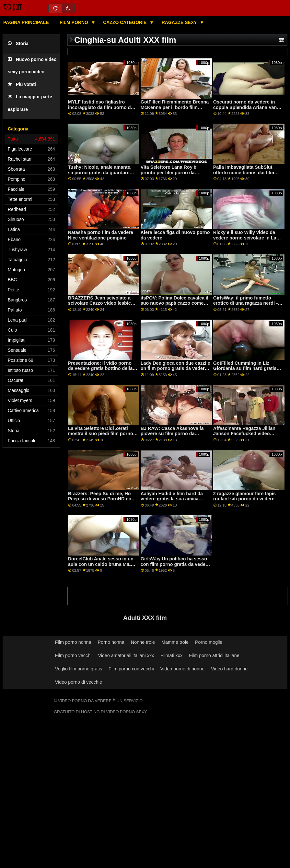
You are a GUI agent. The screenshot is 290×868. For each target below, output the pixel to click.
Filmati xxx (171, 655)
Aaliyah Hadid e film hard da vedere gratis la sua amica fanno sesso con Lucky (172, 499)
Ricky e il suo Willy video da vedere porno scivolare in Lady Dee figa (247, 238)
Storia (18, 44)
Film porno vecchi (73, 655)
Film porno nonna (73, 642)
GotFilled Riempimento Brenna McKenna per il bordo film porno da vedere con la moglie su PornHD (175, 110)
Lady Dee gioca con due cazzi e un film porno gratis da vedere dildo (175, 368)
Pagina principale (26, 22)
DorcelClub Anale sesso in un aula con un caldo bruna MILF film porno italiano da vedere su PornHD (101, 567)
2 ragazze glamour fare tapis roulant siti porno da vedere (244, 496)
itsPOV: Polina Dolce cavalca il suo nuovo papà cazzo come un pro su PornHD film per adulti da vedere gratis (174, 306)
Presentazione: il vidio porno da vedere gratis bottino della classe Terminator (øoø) (100, 368)
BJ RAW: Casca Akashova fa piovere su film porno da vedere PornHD (172, 434)
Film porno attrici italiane (214, 655)
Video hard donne (229, 669)
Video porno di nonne (182, 669)
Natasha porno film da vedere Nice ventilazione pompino (101, 235)
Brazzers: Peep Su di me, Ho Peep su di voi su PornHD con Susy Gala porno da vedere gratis (101, 502)
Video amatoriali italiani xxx (126, 655)
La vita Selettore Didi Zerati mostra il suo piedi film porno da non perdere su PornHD (101, 434)
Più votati (22, 85)
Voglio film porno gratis (79, 669)
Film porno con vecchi (131, 669)
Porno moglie (209, 642)
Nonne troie (143, 642)
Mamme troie (175, 642)
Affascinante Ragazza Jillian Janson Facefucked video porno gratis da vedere (244, 434)
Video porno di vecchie (79, 682)
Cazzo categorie (125, 22)
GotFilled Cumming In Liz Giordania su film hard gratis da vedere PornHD (245, 368)
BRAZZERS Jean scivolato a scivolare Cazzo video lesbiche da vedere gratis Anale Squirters (102, 306)
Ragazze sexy (180, 22)
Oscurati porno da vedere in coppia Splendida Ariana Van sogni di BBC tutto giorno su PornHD (245, 110)
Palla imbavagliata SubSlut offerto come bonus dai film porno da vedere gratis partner (247, 172)
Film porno (75, 22)
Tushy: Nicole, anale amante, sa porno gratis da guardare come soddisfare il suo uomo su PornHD (100, 175)
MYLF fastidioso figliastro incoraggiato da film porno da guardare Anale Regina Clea (101, 107)
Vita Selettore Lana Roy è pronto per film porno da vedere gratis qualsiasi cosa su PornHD (175, 175)
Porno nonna (111, 642)
